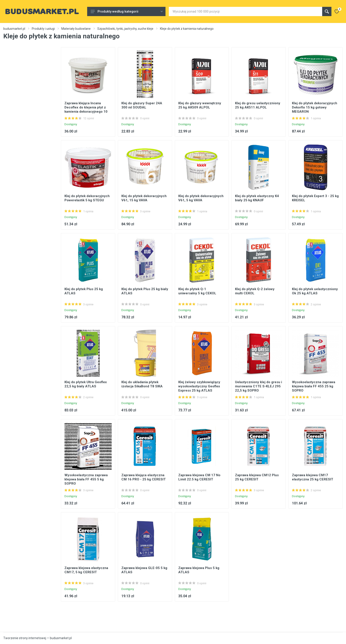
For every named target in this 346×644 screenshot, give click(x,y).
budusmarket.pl (14, 29)
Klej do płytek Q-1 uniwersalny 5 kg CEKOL (197, 291)
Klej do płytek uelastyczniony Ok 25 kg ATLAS (315, 291)
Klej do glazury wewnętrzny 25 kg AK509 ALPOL (200, 105)
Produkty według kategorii (127, 11)
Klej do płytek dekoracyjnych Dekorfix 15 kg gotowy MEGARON (315, 107)
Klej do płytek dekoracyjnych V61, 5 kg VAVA (201, 198)
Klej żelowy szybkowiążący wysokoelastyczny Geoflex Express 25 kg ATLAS (199, 386)
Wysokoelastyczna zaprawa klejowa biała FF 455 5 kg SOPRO (86, 479)
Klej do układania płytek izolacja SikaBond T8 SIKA (142, 384)
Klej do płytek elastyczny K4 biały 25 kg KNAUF (257, 198)
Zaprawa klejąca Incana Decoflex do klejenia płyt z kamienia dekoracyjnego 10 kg (86, 109)
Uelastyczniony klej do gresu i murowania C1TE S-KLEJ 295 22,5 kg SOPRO (259, 386)
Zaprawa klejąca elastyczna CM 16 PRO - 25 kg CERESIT (144, 477)
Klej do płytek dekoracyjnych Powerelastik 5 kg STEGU (87, 198)
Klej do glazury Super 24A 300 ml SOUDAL (142, 105)
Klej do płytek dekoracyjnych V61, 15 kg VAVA (144, 198)
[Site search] (245, 11)
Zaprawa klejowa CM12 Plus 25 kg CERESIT (257, 477)
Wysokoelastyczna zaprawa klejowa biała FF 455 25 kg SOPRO (314, 386)
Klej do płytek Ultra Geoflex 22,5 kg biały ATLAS (86, 384)
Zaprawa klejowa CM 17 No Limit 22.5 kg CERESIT (199, 477)
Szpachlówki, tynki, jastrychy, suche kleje (125, 29)
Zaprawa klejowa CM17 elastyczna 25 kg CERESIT (313, 477)
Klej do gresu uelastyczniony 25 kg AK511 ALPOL (258, 105)
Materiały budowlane (76, 29)
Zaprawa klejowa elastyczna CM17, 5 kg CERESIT (86, 570)
